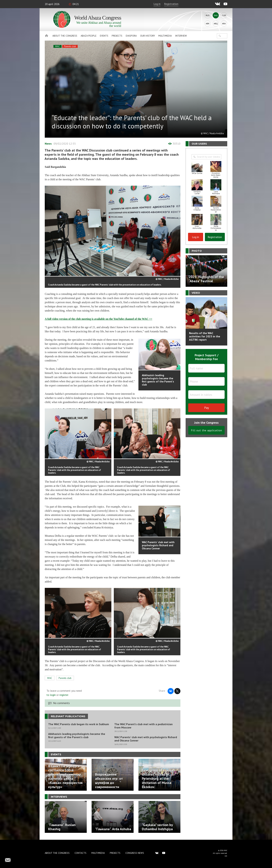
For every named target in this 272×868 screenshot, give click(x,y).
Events (104, 36)
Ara (224, 23)
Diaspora (131, 36)
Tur (224, 15)
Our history (148, 36)
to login (51, 695)
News (48, 144)
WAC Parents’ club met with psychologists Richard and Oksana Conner (146, 739)
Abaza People (89, 36)
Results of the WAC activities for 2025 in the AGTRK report (205, 336)
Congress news (135, 853)
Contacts (80, 853)
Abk (208, 23)
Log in (157, 4)
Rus (208, 15)
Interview (181, 36)
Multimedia (165, 36)
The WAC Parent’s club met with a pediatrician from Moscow (143, 726)
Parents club (70, 46)
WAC (58, 46)
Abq (216, 23)
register (64, 695)
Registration (171, 4)
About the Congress (65, 36)
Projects (117, 36)
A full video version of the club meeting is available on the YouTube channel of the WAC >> (99, 319)
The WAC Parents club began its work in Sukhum (79, 724)
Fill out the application (207, 430)
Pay (207, 408)
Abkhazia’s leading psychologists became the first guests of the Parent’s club (77, 736)
